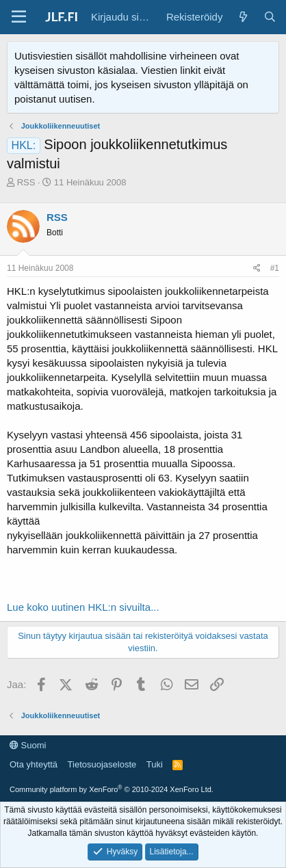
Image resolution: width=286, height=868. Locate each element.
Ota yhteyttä (34, 764)
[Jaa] (257, 268)
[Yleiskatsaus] (243, 17)
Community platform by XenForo (112, 789)
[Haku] (270, 17)
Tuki (155, 764)
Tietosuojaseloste (102, 764)
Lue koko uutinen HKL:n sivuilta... (83, 607)
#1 (275, 268)
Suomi (28, 745)
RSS (26, 182)
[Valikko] (19, 17)
